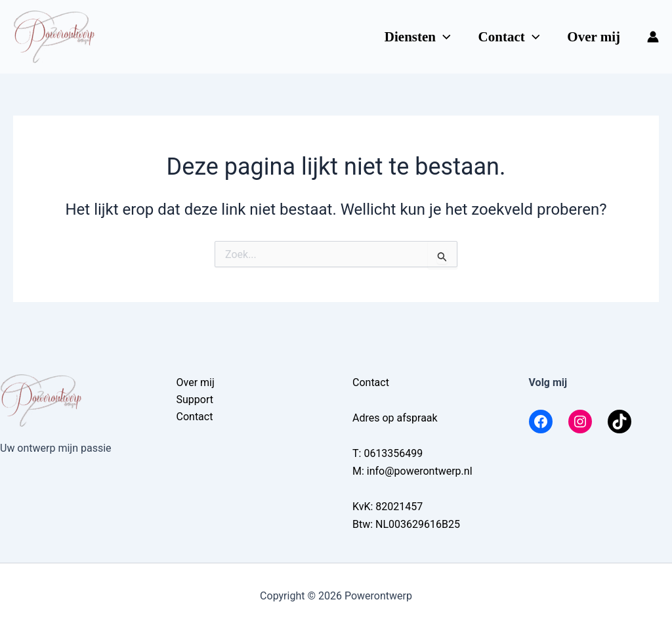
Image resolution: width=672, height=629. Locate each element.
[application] (443, 37)
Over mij (594, 37)
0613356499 (393, 453)
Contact (509, 37)
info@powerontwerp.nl (420, 471)
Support (195, 400)
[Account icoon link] (653, 37)
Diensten (418, 37)
